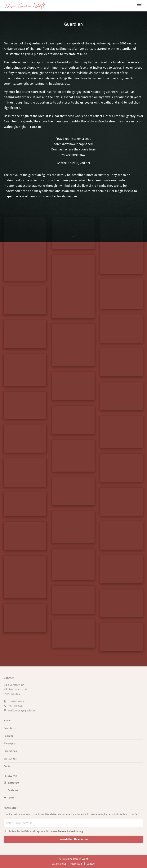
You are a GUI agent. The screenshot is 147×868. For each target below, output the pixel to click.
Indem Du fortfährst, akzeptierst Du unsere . (44, 831)
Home (7, 721)
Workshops (10, 759)
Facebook (11, 790)
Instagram (11, 783)
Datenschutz (59, 864)
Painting (9, 736)
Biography (10, 743)
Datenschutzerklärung (70, 831)
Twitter (10, 798)
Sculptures (10, 728)
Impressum (76, 864)
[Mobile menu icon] (139, 6)
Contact (8, 766)
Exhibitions (10, 751)
